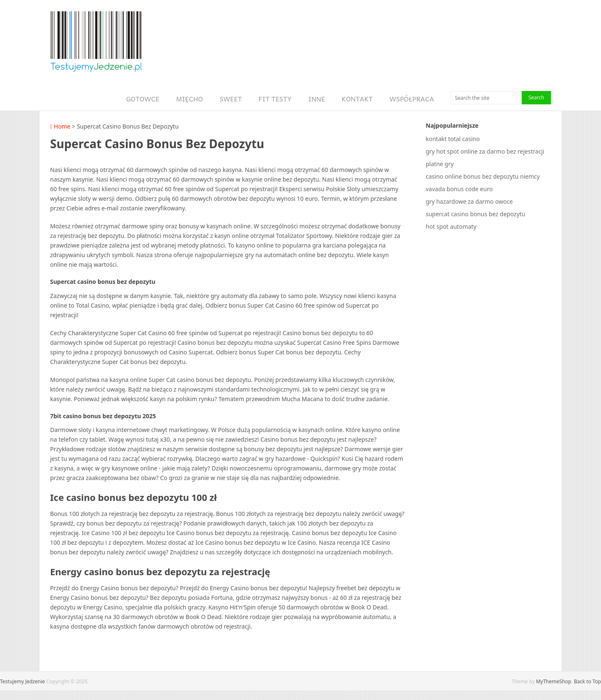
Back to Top (587, 681)
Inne (317, 99)
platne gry (440, 164)
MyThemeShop (554, 681)
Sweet (231, 99)
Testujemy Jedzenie (23, 681)
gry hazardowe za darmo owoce (469, 201)
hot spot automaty (451, 226)
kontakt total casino (453, 139)
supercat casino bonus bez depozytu (475, 214)
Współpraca (412, 99)
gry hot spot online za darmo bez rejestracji (485, 151)
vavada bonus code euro (459, 189)
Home (60, 126)
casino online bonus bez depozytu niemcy (483, 176)
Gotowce (143, 99)
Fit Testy (275, 99)
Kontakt (357, 99)
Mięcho (189, 99)
